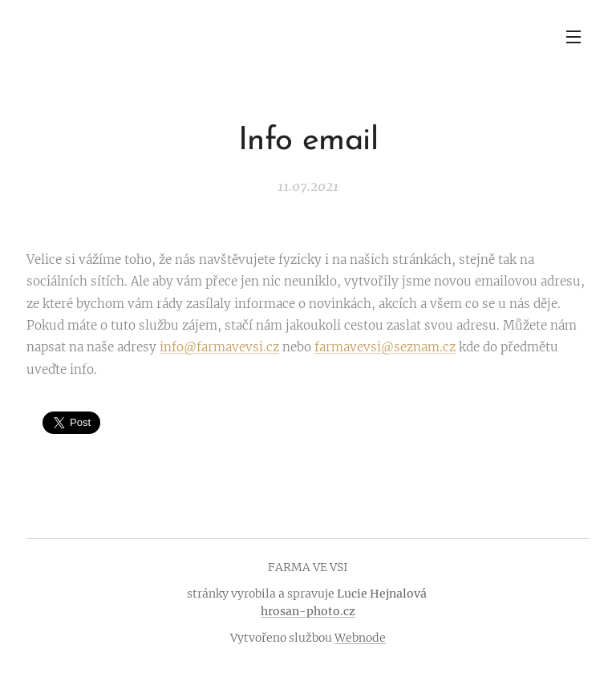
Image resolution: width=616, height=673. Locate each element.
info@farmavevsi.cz (219, 347)
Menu (573, 37)
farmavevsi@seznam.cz (385, 347)
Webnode (360, 638)
